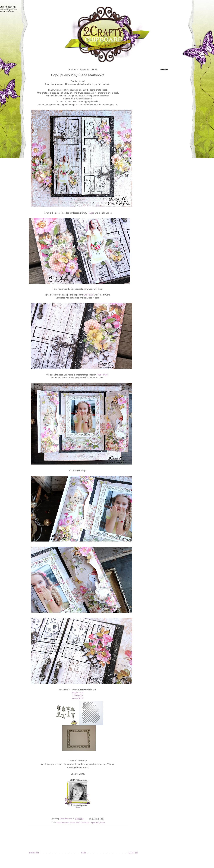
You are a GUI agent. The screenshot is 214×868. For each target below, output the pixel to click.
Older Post (133, 853)
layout (103, 823)
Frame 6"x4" (102, 375)
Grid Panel (88, 295)
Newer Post (34, 853)
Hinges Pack (78, 693)
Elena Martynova (63, 823)
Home (84, 853)
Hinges (91, 213)
